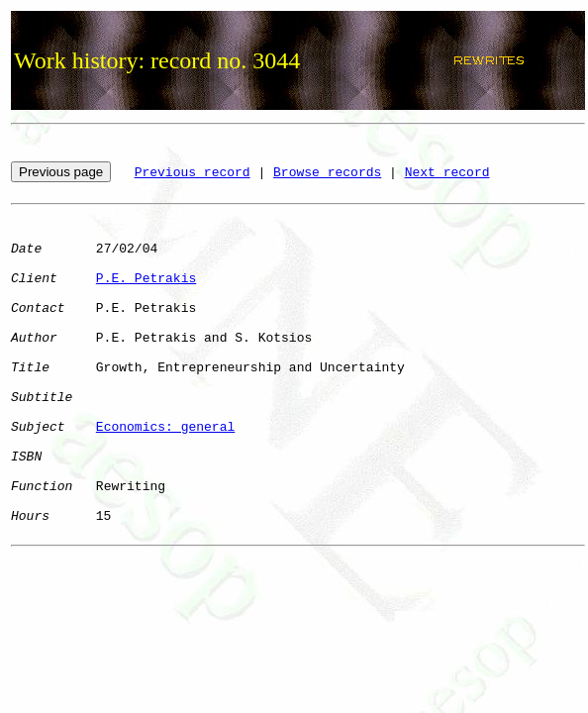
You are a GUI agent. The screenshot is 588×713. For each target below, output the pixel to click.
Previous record (193, 173)
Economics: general (165, 427)
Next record (447, 173)
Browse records (327, 173)
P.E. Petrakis (146, 279)
